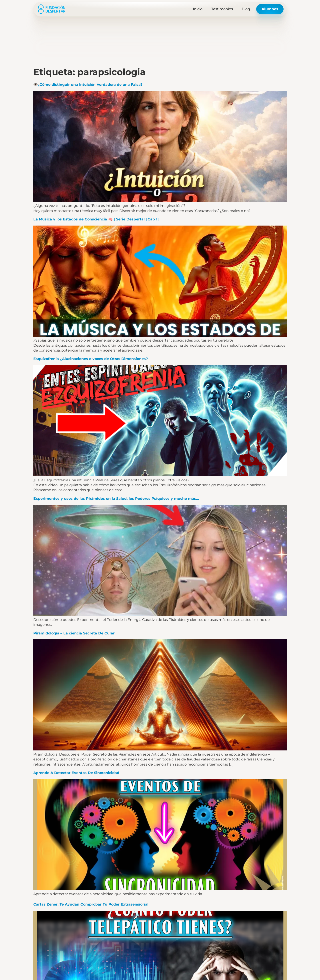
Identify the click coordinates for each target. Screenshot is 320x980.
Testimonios (222, 9)
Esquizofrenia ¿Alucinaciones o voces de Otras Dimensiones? (91, 359)
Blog (246, 9)
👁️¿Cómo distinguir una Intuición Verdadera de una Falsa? (88, 85)
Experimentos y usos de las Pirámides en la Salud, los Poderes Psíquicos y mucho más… (116, 499)
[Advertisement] (160, 33)
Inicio (198, 9)
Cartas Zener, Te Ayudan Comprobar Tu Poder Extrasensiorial (91, 904)
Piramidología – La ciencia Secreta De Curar (74, 633)
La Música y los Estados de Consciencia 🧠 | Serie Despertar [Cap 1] (96, 219)
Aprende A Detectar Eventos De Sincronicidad (76, 773)
